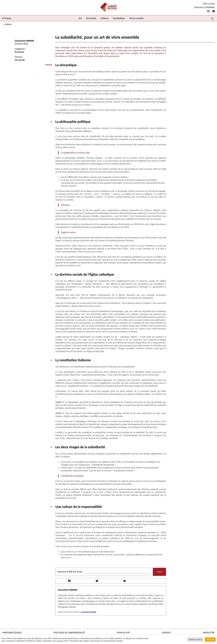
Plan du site (123, 633)
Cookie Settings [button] (195, 640)
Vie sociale (20, 60)
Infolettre (209, 633)
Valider (159, 572)
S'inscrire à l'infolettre (204, 7)
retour (7, 24)
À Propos (7, 18)
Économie (91, 18)
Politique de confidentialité (69, 633)
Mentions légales (12, 633)
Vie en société (136, 18)
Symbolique (119, 18)
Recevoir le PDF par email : (71, 572)
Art (80, 18)
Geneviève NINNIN (24, 41)
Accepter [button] (210, 640)
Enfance (105, 18)
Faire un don (209, 4)
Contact (166, 633)
